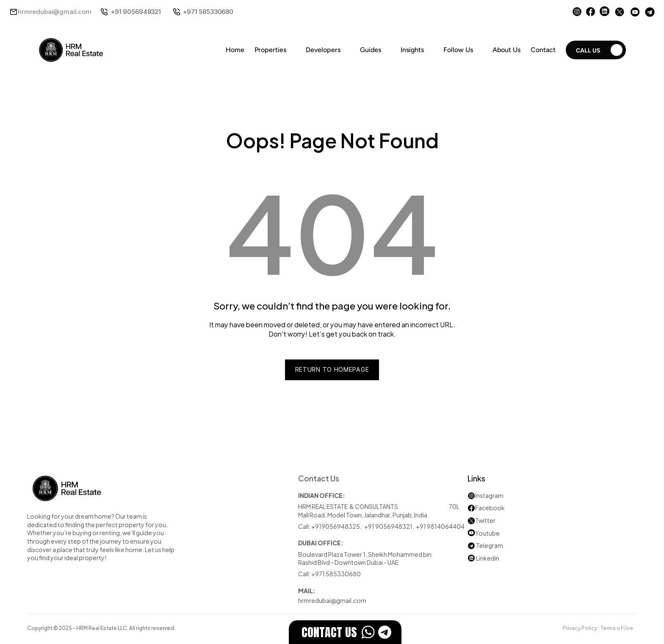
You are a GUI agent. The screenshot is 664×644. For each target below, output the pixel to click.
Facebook (490, 507)
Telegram (490, 545)
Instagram (489, 495)
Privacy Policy (580, 627)
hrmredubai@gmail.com (55, 12)
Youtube (484, 533)
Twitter (485, 520)
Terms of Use (617, 627)
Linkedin (483, 558)
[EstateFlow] (345, 632)
